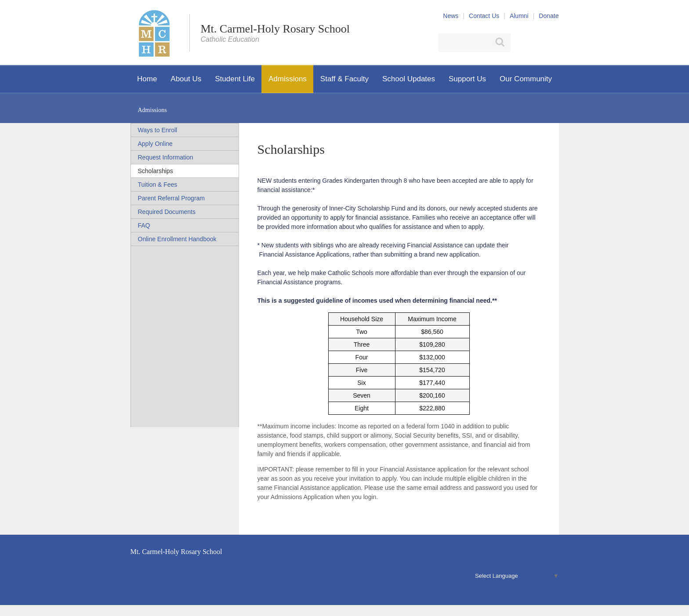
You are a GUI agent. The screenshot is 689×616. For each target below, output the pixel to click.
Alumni (519, 16)
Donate (549, 16)
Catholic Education (230, 39)
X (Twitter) (536, 43)
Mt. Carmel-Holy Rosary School (275, 29)
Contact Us (484, 16)
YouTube (554, 43)
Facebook (520, 43)
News (451, 16)
